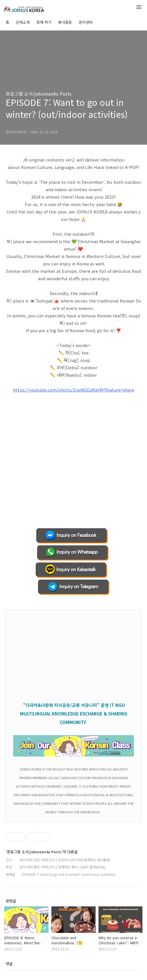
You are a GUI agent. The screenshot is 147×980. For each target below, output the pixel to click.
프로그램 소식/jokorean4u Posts (39, 94)
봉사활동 (65, 22)
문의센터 (86, 22)
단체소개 (23, 22)
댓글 (9, 964)
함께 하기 (44, 22)
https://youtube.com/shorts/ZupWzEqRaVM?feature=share (74, 390)
